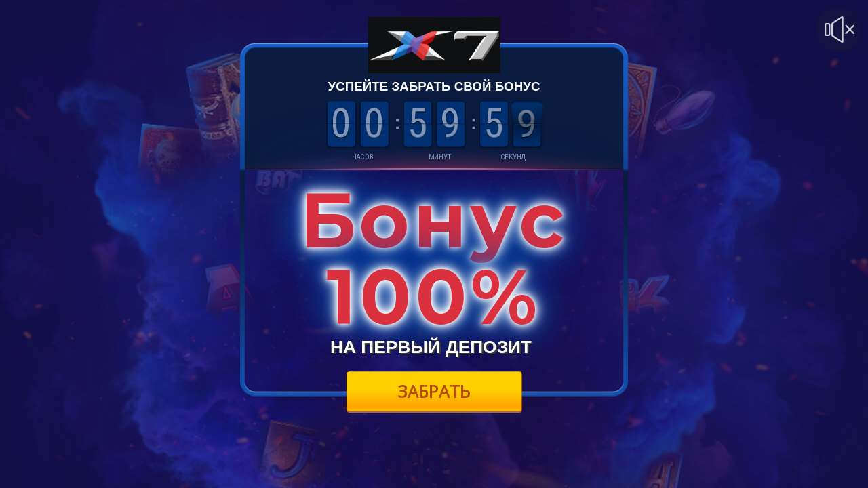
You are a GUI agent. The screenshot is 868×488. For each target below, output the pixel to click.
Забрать (434, 391)
